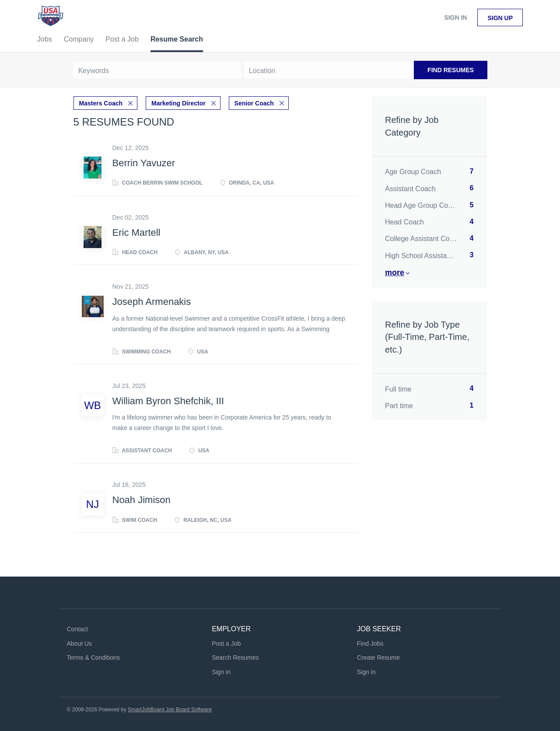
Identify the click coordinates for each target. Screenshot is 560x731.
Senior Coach (254, 103)
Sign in (455, 17)
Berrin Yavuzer (144, 163)
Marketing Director (178, 103)
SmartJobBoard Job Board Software (170, 710)
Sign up (500, 18)
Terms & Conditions (93, 658)
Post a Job (226, 644)
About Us (80, 644)
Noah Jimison (142, 500)
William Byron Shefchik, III (168, 401)
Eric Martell (136, 233)
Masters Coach (101, 103)
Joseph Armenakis (152, 302)
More (395, 273)
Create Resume (378, 658)
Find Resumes (451, 70)
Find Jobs (370, 644)
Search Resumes (235, 658)
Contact (77, 629)
